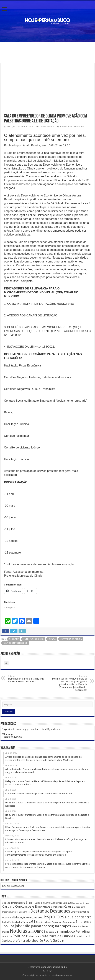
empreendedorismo (34, 639)
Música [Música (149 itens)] (6, 932)
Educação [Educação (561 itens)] (20, 917)
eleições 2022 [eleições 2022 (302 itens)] (35, 918)
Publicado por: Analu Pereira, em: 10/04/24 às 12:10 (37, 145)
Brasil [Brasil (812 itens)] (30, 903)
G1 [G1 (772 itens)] (33, 922)
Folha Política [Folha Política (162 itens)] (9, 922)
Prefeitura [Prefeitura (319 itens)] (32, 937)
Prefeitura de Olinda (71, 639)
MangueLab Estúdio (57, 967)
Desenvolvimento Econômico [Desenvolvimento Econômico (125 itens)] (16, 912)
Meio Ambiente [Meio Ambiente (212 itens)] (79, 926)
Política (50, 127)
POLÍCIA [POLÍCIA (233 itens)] (7, 937)
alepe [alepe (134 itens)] (5, 903)
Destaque (14, 639)
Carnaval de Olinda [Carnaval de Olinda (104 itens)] (81, 903)
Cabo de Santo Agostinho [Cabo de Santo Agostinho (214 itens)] (48, 903)
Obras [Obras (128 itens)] (31, 932)
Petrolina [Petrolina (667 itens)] (83, 931)
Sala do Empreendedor (16, 643)
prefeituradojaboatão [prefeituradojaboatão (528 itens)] (28, 941)
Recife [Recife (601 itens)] (48, 941)
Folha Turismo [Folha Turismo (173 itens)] (23, 922)
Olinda (43, 127)
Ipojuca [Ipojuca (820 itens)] (8, 926)
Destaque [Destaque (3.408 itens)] (40, 911)
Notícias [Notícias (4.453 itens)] (18, 931)
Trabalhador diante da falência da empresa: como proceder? (26, 679)
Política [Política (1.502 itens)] (19, 936)
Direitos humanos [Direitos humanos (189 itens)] (80, 912)
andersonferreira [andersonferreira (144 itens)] (16, 903)
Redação (11, 127)
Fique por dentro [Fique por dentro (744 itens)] (78, 917)
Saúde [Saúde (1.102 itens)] (58, 940)
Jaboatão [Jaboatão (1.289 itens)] (23, 926)
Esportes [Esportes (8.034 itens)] (54, 917)
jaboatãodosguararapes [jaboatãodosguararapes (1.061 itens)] (51, 926)
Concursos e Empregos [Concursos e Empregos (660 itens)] (33, 906)
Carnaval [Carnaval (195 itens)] (67, 903)
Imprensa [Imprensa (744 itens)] (84, 922)
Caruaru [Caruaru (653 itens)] (8, 906)
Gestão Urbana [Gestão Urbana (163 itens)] (44, 922)
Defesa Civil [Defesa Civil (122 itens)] (79, 907)
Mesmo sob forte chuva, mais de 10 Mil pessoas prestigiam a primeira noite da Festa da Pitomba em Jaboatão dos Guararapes (69, 683)
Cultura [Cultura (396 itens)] (69, 907)
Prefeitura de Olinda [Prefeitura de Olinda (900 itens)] (56, 936)
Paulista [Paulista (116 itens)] (50, 932)
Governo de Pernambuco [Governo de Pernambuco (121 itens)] (64, 922)
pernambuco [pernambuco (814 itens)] (65, 931)
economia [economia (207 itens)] (7, 918)
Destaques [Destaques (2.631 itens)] (60, 911)
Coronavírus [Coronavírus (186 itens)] (57, 907)
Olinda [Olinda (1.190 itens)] (40, 931)
